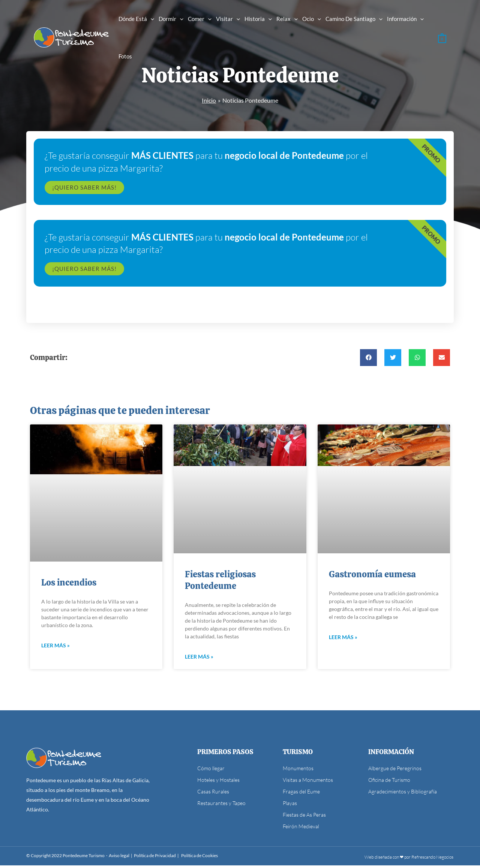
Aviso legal (119, 858)
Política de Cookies (199, 858)
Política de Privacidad (155, 858)
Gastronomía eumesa (372, 576)
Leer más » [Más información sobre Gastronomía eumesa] (343, 640)
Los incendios (69, 585)
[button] (368, 359)
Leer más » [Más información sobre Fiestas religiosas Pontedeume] (199, 659)
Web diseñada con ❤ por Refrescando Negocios (409, 860)
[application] (151, 19)
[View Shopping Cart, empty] (442, 37)
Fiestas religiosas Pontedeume (220, 582)
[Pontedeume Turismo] (71, 37)
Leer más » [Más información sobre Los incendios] (55, 648)
